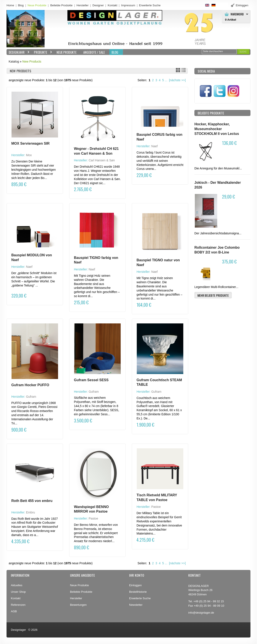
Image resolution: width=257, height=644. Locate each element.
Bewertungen (78, 605)
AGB (14, 611)
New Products (32, 61)
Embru (31, 512)
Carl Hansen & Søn (102, 160)
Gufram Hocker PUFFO (30, 385)
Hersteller (83, 5)
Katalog (14, 61)
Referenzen (18, 605)
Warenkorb (237, 14)
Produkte (42, 52)
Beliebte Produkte (61, 5)
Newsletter (136, 605)
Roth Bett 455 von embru (32, 501)
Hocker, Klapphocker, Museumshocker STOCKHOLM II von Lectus (217, 129)
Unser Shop (18, 592)
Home (10, 5)
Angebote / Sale (94, 52)
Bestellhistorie (138, 592)
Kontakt (112, 5)
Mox (29, 155)
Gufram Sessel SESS (91, 380)
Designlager (18, 630)
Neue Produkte (37, 5)
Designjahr (18, 52)
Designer (98, 5)
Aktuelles (17, 585)
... (166, 80)
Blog (21, 5)
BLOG (115, 52)
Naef (155, 146)
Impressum (128, 5)
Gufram (31, 397)
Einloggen (135, 585)
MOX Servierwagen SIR (30, 143)
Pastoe (93, 518)
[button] (243, 52)
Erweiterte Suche (140, 598)
